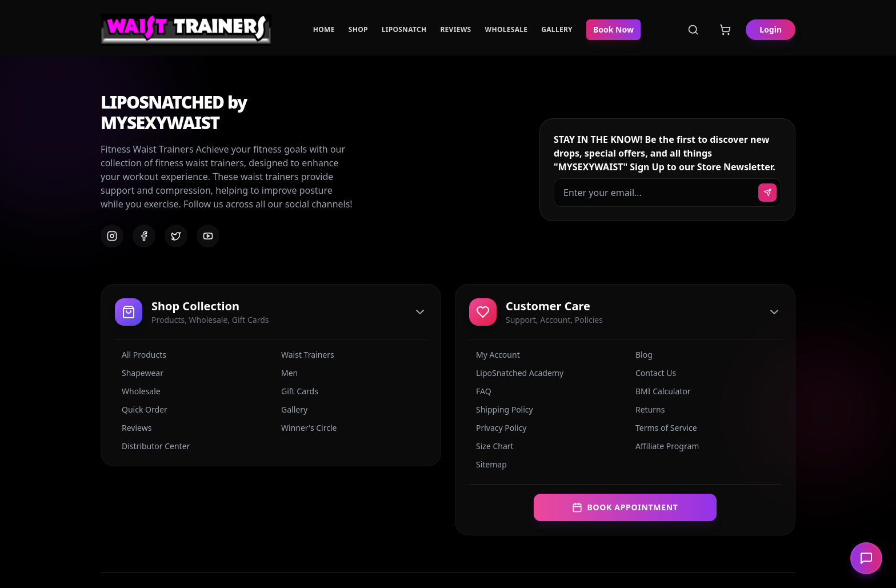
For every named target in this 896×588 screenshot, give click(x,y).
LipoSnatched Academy (516, 373)
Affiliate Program (664, 446)
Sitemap (488, 464)
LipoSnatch (404, 30)
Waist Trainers (304, 355)
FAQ (480, 391)
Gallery (557, 30)
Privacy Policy (498, 428)
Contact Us (652, 373)
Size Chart (491, 446)
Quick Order (141, 409)
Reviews (455, 30)
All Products (141, 355)
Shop (358, 30)
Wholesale (507, 30)
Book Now (613, 29)
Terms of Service (663, 428)
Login (771, 29)
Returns (647, 409)
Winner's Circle (305, 428)
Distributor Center (152, 446)
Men (286, 373)
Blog (641, 355)
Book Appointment (625, 507)
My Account (495, 355)
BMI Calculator (660, 391)
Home (324, 30)
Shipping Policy (501, 409)
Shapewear (139, 373)
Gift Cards (296, 391)
